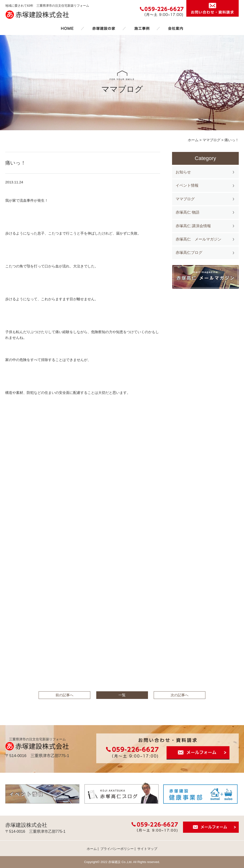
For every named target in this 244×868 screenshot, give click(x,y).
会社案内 (176, 28)
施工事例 (142, 28)
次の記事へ (180, 695)
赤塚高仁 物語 (188, 212)
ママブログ (185, 199)
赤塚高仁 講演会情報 (193, 226)
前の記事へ (64, 695)
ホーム (67, 28)
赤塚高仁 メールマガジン (198, 239)
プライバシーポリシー (117, 849)
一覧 (122, 695)
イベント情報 (187, 185)
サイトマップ (147, 849)
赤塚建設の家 (104, 28)
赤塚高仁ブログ (189, 253)
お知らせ (183, 172)
